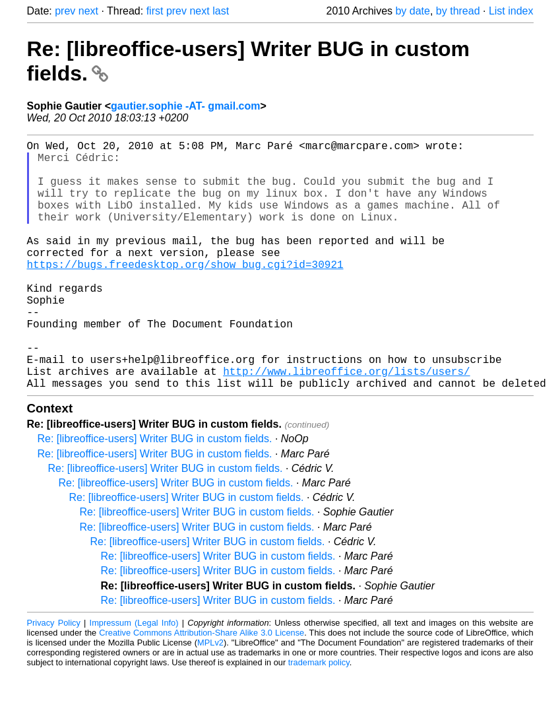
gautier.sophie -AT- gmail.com (185, 106)
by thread (458, 11)
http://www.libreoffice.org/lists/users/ (346, 424)
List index (511, 11)
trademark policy (319, 718)
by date (412, 11)
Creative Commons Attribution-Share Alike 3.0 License (202, 688)
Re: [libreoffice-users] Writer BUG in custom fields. (155, 494)
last (221, 11)
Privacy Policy (54, 678)
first (155, 11)
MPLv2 (210, 698)
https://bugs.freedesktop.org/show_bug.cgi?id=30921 (185, 293)
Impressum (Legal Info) (134, 678)
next (88, 11)
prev (65, 11)
